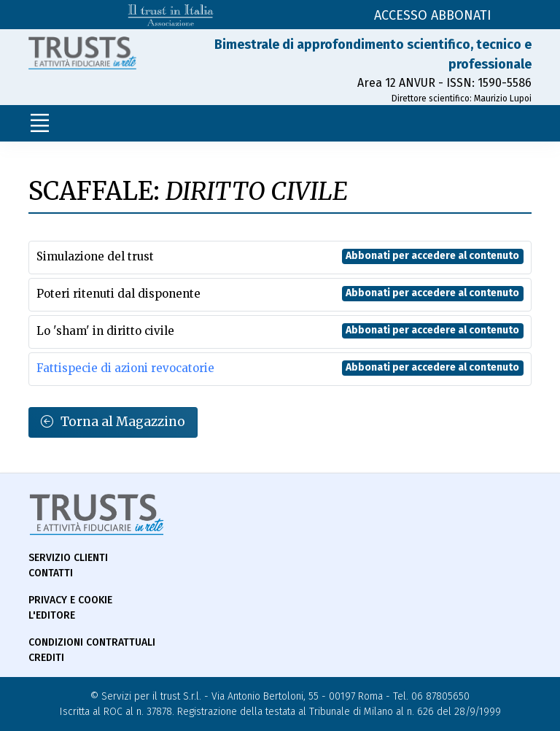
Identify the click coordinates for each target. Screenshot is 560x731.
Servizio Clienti (68, 558)
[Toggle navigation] (39, 123)
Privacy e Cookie (70, 600)
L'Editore (52, 615)
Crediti (46, 658)
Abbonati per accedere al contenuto (432, 256)
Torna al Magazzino (113, 422)
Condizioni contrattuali (92, 642)
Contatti (51, 573)
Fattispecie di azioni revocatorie (125, 368)
